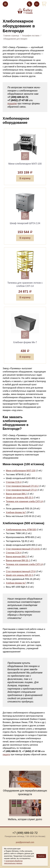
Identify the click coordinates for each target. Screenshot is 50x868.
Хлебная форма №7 (16, 512)
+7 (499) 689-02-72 (29, 4)
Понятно (41, 856)
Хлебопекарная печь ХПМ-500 (21, 530)
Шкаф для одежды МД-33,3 (19, 498)
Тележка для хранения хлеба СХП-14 (24, 501)
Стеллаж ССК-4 (14, 482)
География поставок (31, 36)
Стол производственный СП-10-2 (22, 486)
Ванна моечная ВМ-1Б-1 (18, 560)
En (37, 4)
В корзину (25, 178)
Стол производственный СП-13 (21, 490)
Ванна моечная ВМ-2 (16, 494)
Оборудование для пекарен (15, 39)
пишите (12, 104)
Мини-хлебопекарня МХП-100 (21, 471)
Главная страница (11, 36)
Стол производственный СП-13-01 (23, 549)
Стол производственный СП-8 (21, 571)
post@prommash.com (25, 842)
